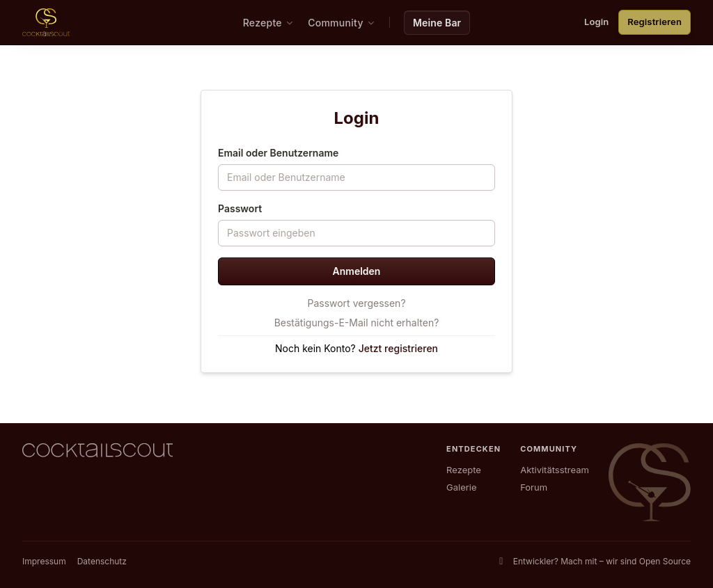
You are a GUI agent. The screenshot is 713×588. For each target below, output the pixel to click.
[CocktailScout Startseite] (46, 22)
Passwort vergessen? (356, 303)
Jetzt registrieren (398, 348)
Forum (534, 487)
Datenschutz (102, 561)
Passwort (240, 208)
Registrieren (655, 22)
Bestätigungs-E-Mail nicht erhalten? (357, 323)
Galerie (461, 487)
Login (596, 22)
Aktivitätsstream (555, 470)
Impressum (44, 561)
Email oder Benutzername (278, 153)
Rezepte (464, 470)
